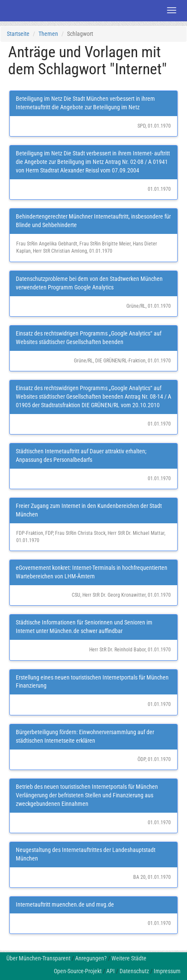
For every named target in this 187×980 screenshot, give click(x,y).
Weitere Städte (129, 958)
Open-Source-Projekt (78, 971)
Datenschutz (134, 971)
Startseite (18, 34)
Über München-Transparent (38, 958)
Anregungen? (91, 958)
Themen (48, 34)
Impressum (167, 971)
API (111, 971)
